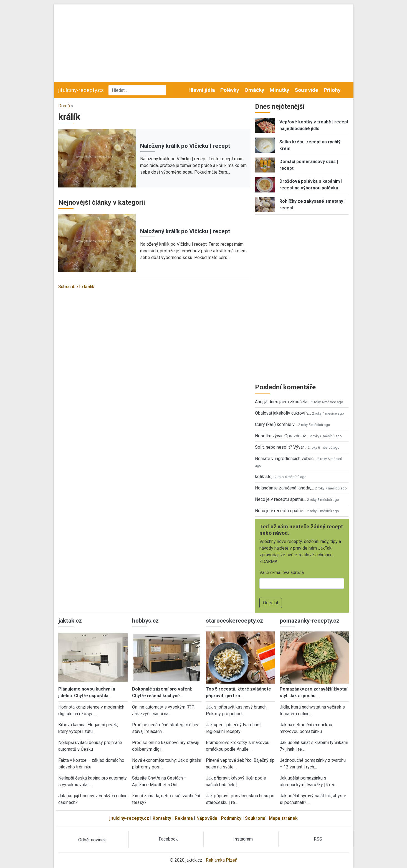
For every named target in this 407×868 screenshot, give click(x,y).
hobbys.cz (145, 621)
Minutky (280, 90)
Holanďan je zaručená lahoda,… (284, 488)
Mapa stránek (283, 818)
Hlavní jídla (202, 90)
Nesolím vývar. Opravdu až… (282, 436)
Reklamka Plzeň (222, 860)
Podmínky (231, 818)
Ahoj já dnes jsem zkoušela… (283, 402)
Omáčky (254, 90)
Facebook (168, 839)
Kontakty (162, 818)
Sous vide (306, 90)
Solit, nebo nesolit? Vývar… (281, 447)
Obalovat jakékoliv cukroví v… (283, 413)
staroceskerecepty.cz (234, 621)
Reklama (184, 818)
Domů (64, 106)
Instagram (243, 839)
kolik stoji (264, 477)
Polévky (230, 90)
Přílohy (332, 90)
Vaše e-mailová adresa (282, 573)
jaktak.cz (70, 621)
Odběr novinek (92, 840)
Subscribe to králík (76, 287)
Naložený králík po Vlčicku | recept (185, 146)
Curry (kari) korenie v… (276, 424)
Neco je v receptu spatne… (280, 499)
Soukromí (255, 818)
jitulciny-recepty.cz (81, 90)
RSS (318, 839)
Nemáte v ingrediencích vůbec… (286, 459)
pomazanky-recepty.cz (309, 621)
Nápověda (207, 818)
